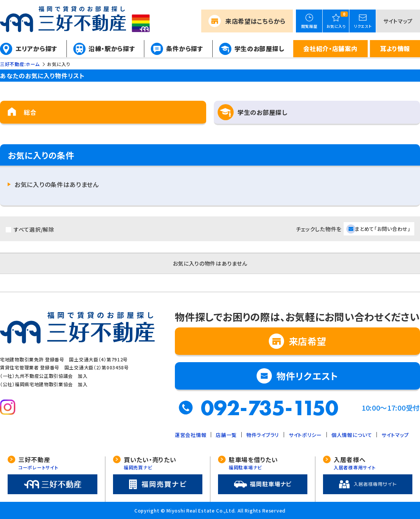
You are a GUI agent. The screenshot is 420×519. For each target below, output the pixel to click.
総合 (30, 112)
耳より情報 (395, 48)
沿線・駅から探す (112, 48)
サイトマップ (398, 21)
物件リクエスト (307, 376)
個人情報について (352, 435)
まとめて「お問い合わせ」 (383, 229)
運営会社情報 (191, 435)
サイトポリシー (305, 435)
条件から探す (184, 48)
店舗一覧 (226, 435)
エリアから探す (36, 48)
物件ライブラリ (263, 435)
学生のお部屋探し (259, 48)
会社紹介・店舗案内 (330, 48)
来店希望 (255, 21)
